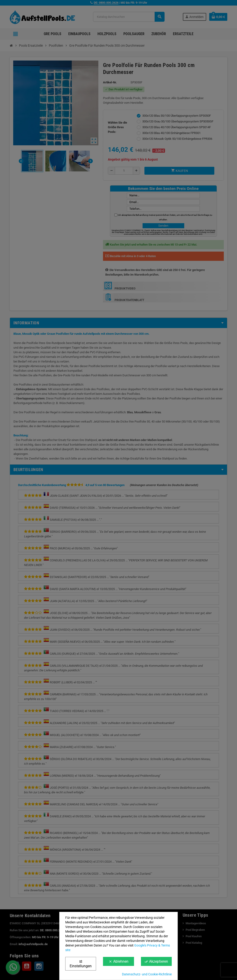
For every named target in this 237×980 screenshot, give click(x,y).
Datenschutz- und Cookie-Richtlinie (147, 974)
